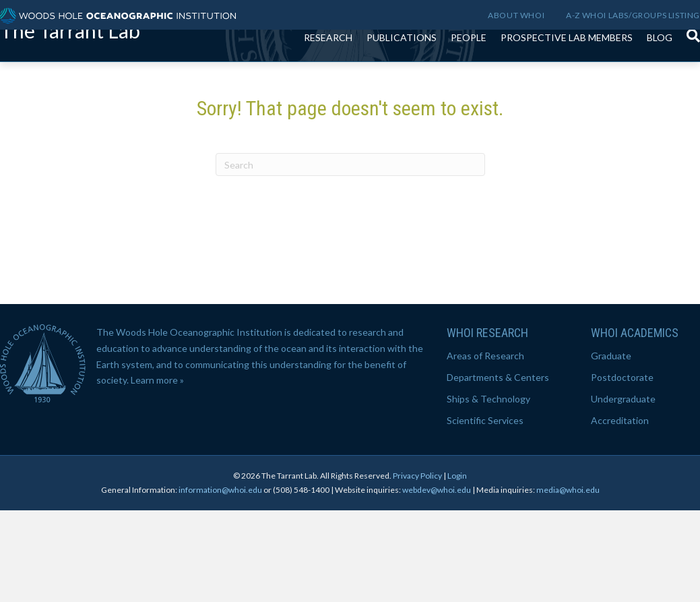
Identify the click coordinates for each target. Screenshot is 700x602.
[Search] (690, 59)
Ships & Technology (488, 490)
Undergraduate (623, 490)
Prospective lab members (567, 67)
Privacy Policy (417, 567)
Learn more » (157, 472)
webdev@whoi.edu (437, 581)
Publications (402, 67)
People (469, 67)
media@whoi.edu (568, 581)
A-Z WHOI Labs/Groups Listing (633, 15)
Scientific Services (485, 512)
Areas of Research (485, 447)
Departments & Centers (498, 469)
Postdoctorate (622, 469)
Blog (660, 67)
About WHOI (516, 15)
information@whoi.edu (220, 581)
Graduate (611, 447)
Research (328, 67)
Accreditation (620, 512)
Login (457, 567)
